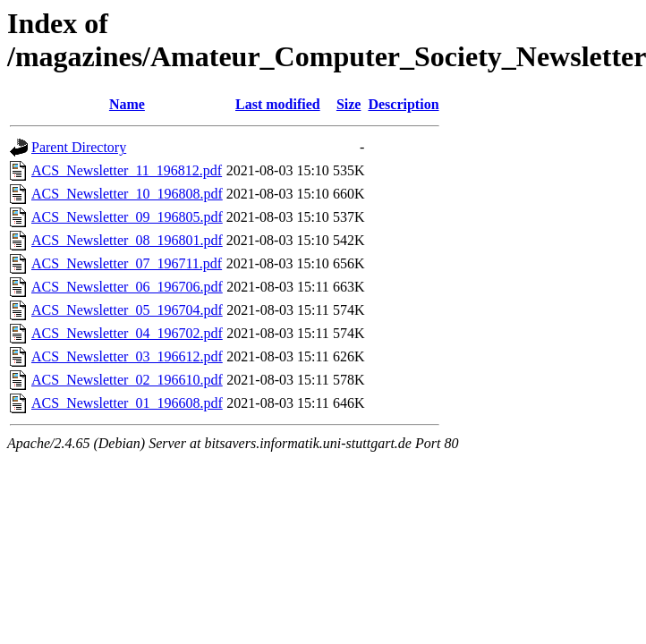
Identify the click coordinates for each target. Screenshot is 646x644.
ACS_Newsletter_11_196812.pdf (127, 170)
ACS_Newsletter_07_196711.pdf (127, 263)
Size (349, 104)
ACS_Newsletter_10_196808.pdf (127, 194)
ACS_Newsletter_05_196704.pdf (127, 310)
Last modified (278, 104)
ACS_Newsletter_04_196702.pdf (127, 333)
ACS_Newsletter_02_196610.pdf (127, 380)
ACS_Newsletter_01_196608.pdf (127, 403)
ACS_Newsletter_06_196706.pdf (127, 287)
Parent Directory (79, 147)
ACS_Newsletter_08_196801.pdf (127, 240)
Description (403, 104)
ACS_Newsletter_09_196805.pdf (127, 217)
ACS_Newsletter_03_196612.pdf (127, 356)
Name (127, 104)
